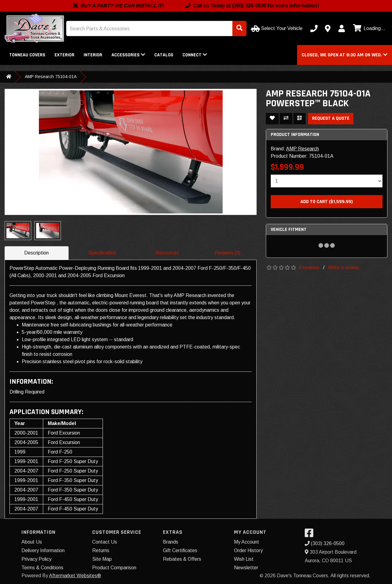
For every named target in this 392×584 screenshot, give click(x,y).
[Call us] (314, 28)
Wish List (244, 559)
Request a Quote (331, 118)
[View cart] (368, 28)
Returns (101, 550)
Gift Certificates (180, 550)
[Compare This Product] (286, 119)
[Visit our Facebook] (311, 535)
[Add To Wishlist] (272, 119)
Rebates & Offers (182, 559)
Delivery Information (43, 550)
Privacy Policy (36, 559)
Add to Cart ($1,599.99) (327, 202)
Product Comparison (114, 568)
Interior (93, 55)
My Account (247, 542)
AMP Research (302, 149)
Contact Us (105, 542)
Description (36, 253)
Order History (248, 550)
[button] (345, 55)
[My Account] (341, 28)
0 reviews (309, 268)
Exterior (64, 55)
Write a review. (344, 268)
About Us (32, 542)
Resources (167, 253)
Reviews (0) (228, 253)
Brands (171, 542)
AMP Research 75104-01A (51, 77)
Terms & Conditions (42, 568)
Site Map (102, 559)
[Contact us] (328, 28)
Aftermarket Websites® (75, 576)
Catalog (164, 55)
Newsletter (246, 568)
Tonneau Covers (27, 55)
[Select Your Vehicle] (277, 28)
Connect (195, 55)
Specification (102, 253)
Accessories (128, 55)
